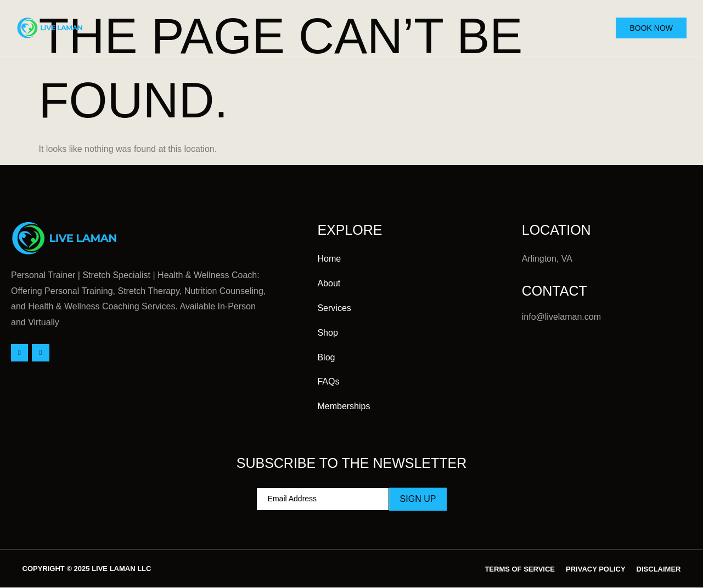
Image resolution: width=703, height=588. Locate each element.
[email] (323, 499)
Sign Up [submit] (418, 499)
